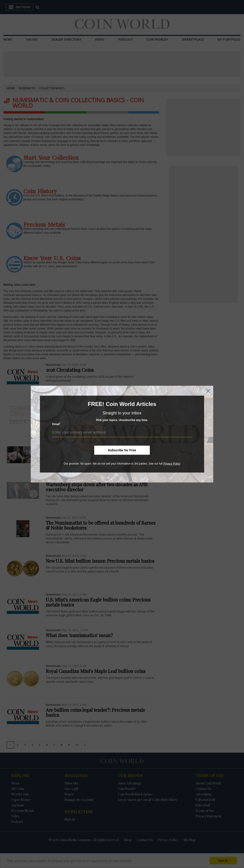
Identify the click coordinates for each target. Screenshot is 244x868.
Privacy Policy (172, 463)
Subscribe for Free (122, 450)
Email (56, 424)
